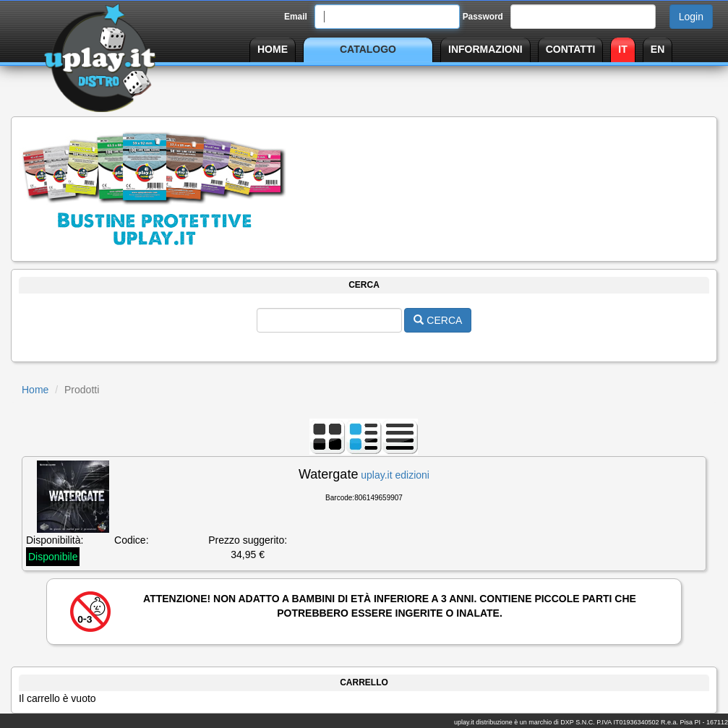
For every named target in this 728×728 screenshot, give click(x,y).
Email (296, 17)
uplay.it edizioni (395, 475)
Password (483, 17)
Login (691, 17)
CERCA (438, 320)
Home (35, 390)
